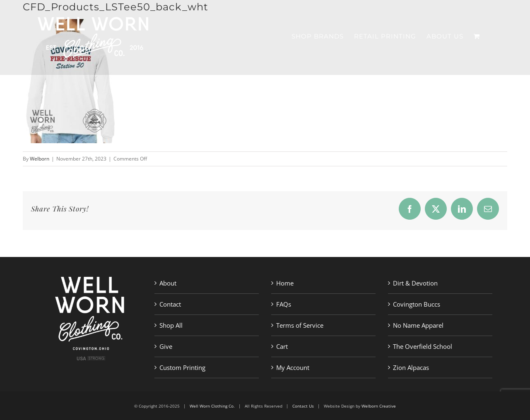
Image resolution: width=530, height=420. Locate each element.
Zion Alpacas (411, 367)
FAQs (284, 304)
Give (166, 346)
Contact (170, 304)
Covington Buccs (417, 304)
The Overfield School (423, 346)
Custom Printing (182, 367)
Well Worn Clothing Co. (212, 406)
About (168, 283)
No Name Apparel (418, 325)
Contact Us (303, 406)
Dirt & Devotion (415, 283)
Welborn (40, 159)
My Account (293, 367)
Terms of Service (300, 325)
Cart (282, 346)
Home (285, 283)
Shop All (171, 325)
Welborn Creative (379, 406)
